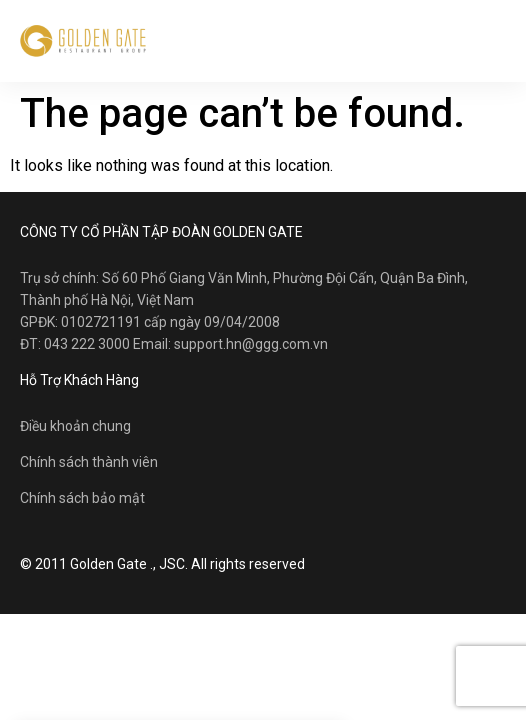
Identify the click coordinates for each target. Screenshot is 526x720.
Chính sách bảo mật (82, 498)
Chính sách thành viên (89, 462)
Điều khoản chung (75, 426)
